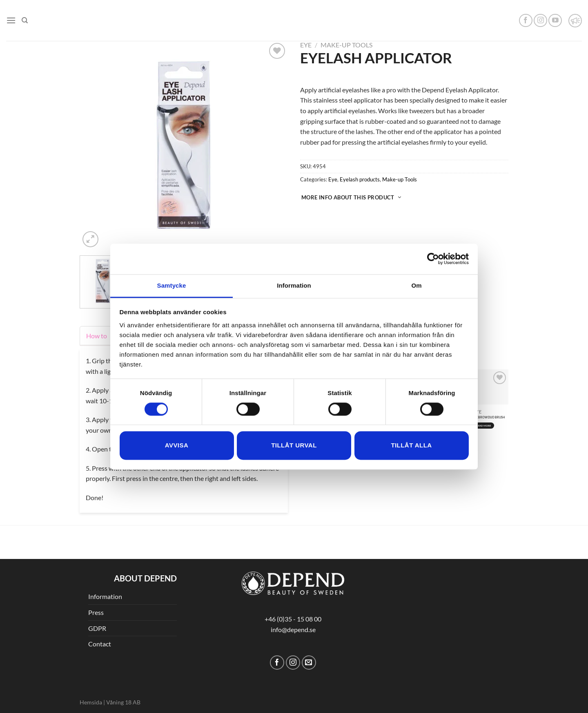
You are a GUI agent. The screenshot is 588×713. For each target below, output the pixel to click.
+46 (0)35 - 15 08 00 (293, 619)
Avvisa (177, 446)
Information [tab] (294, 285)
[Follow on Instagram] (540, 21)
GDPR (97, 628)
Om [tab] (416, 285)
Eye (306, 45)
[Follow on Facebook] (526, 21)
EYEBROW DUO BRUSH (489, 417)
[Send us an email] (309, 663)
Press (96, 612)
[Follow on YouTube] (555, 21)
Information (105, 596)
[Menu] (11, 20)
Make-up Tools (346, 45)
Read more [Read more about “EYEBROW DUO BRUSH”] (484, 426)
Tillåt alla (411, 446)
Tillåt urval (294, 446)
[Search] (25, 20)
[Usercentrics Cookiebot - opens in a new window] (433, 259)
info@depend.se (293, 629)
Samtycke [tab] (172, 285)
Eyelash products (360, 179)
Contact (100, 644)
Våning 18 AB (123, 702)
